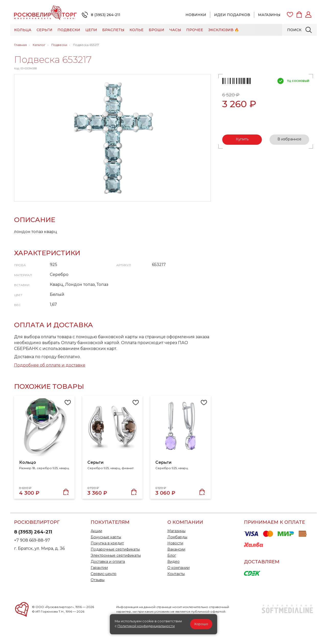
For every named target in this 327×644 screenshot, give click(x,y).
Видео (173, 562)
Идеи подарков (232, 15)
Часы (175, 30)
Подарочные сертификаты (115, 549)
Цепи (91, 30)
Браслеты (113, 30)
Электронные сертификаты (116, 555)
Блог (172, 555)
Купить (242, 139)
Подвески (69, 30)
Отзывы (98, 580)
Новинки (196, 15)
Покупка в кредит (107, 543)
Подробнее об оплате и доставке (50, 365)
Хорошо (201, 624)
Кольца (23, 30)
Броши (156, 30)
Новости (175, 543)
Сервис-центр (104, 574)
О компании (178, 568)
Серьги (44, 30)
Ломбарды (177, 537)
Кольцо (28, 462)
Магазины (269, 15)
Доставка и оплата (108, 562)
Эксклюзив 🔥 (224, 30)
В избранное (289, 139)
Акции (96, 531)
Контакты (176, 574)
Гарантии (99, 568)
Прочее (195, 30)
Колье (137, 30)
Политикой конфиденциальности (146, 626)
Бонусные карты (106, 537)
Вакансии (176, 549)
